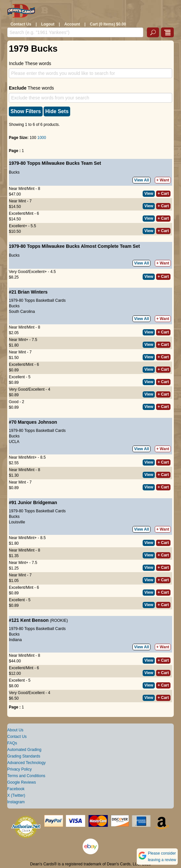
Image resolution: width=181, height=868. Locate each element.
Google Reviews (21, 782)
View (149, 194)
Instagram (16, 802)
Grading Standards (24, 756)
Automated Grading (24, 750)
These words (31, 88)
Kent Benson (34, 620)
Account (72, 24)
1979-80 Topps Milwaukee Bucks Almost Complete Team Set (74, 246)
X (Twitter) (16, 795)
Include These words (30, 63)
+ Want (163, 180)
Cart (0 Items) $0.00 (108, 24)
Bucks (14, 172)
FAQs (12, 743)
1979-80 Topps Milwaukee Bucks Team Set (55, 163)
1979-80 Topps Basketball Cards (37, 300)
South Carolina (22, 312)
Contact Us (21, 24)
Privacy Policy (20, 769)
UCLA (14, 442)
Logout (48, 24)
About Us (15, 730)
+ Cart (163, 194)
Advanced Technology (26, 763)
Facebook (16, 789)
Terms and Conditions (26, 776)
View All (141, 180)
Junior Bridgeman (37, 502)
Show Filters (26, 111)
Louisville (17, 522)
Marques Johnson (37, 422)
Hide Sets (57, 111)
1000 (42, 138)
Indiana (15, 640)
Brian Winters (33, 292)
